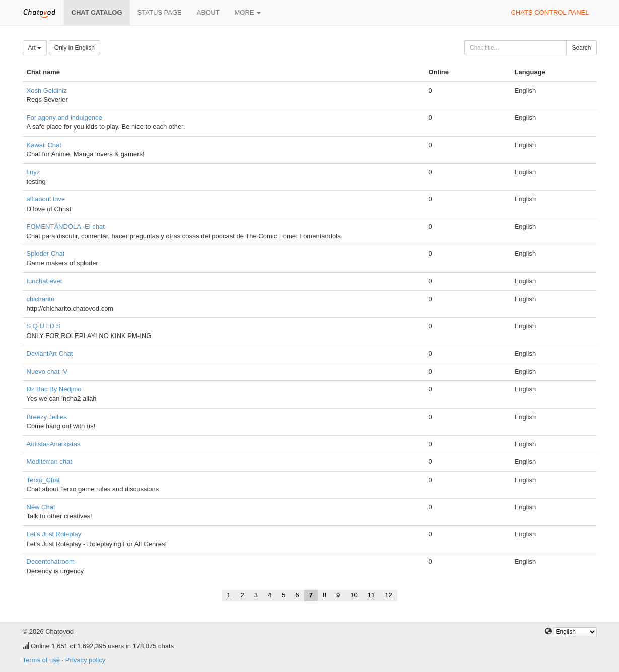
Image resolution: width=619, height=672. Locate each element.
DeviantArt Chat (50, 353)
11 (371, 595)
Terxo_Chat (43, 480)
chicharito (41, 299)
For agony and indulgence (64, 118)
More (248, 12)
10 (354, 595)
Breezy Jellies (47, 417)
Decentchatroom (51, 561)
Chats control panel (550, 12)
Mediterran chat (49, 462)
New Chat (41, 507)
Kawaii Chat (44, 145)
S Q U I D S (44, 326)
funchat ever (45, 281)
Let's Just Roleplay (54, 534)
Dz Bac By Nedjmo (54, 389)
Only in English (75, 48)
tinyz (33, 172)
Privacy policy (85, 660)
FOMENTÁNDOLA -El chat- (67, 226)
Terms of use (41, 660)
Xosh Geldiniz (47, 90)
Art (35, 48)
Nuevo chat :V (47, 372)
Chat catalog (97, 12)
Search (581, 48)
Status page (160, 12)
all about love (46, 199)
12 (388, 595)
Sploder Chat (46, 254)
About (208, 12)
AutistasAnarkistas (54, 444)
